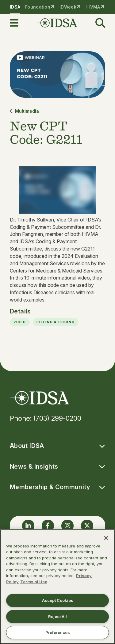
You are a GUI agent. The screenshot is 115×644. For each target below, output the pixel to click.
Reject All (57, 617)
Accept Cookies (58, 600)
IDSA (15, 7)
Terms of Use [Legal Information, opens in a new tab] (34, 582)
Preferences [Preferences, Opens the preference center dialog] (58, 632)
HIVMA (93, 7)
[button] (18, 23)
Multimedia (24, 111)
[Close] (106, 538)
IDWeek (68, 7)
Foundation (38, 7)
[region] (57, 587)
